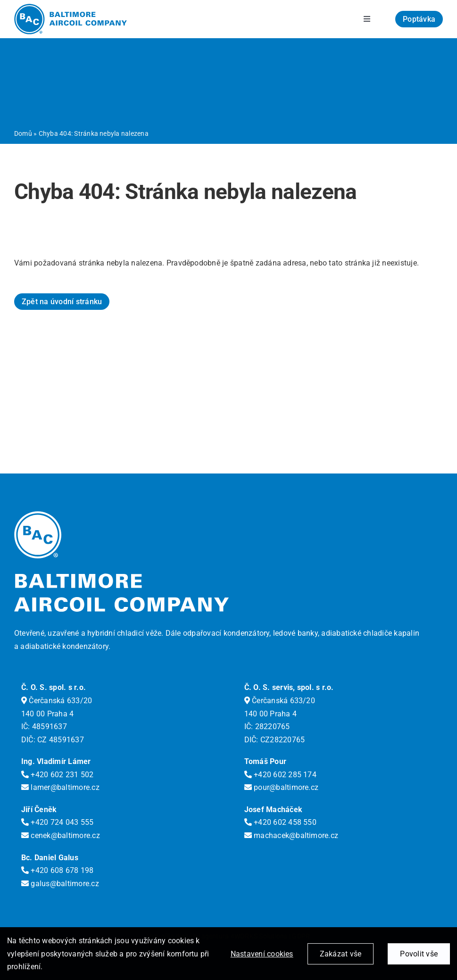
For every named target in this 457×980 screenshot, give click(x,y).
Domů (23, 133)
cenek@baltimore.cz (61, 835)
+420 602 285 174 (280, 775)
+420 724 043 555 (57, 822)
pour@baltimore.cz (282, 787)
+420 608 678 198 (57, 870)
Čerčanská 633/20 (57, 701)
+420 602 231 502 (57, 775)
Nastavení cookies (262, 955)
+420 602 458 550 (280, 822)
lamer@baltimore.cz (60, 787)
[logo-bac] (71, 7)
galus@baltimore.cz (60, 884)
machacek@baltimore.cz (291, 835)
